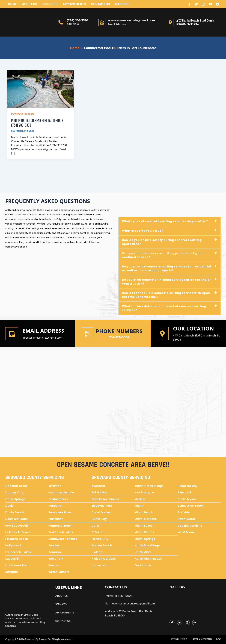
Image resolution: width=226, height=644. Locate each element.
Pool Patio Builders (23, 114)
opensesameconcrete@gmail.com (131, 20)
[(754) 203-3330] (61, 22)
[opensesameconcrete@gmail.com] (102, 22)
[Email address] (12, 334)
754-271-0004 (119, 337)
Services (50, 4)
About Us (30, 4)
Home (12, 4)
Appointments (74, 4)
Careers (122, 4)
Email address (43, 331)
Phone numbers (119, 331)
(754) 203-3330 (77, 20)
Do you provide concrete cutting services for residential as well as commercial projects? (166, 268)
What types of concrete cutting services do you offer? (165, 221)
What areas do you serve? (143, 231)
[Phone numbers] (87, 334)
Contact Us (100, 4)
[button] (169, 221)
